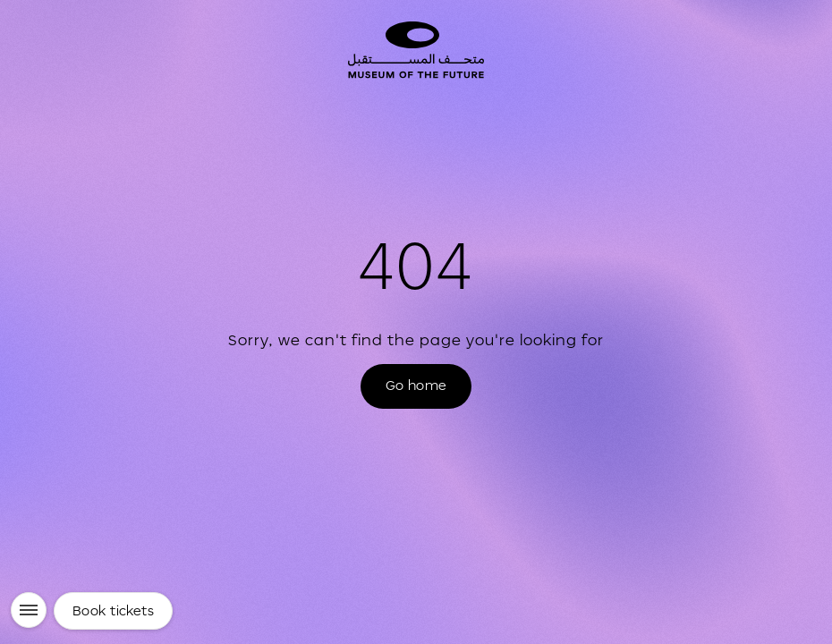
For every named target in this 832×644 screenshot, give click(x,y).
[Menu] (29, 610)
